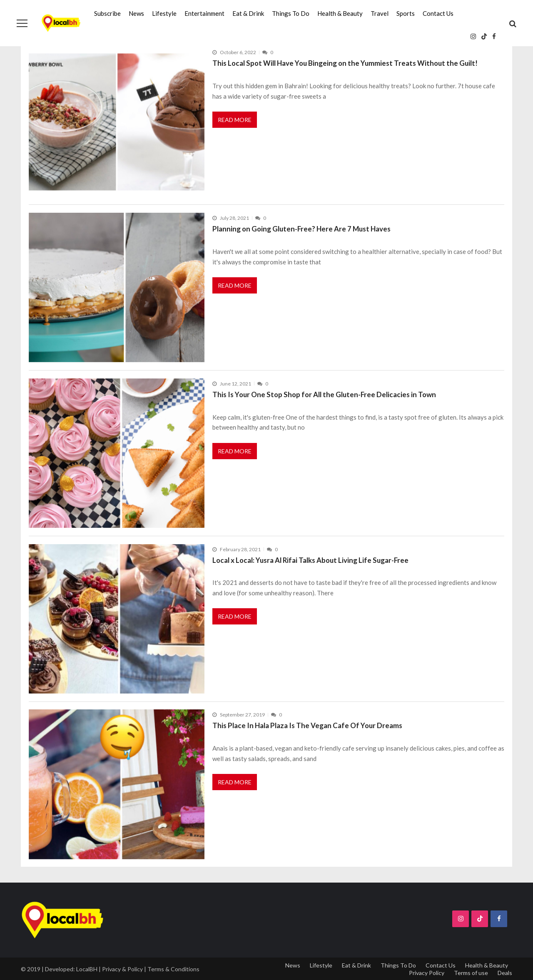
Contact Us (438, 13)
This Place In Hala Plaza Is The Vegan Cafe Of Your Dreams (307, 725)
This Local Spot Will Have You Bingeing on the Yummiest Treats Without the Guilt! (345, 63)
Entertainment (204, 13)
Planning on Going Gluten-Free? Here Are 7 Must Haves (301, 229)
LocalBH (87, 969)
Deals (505, 973)
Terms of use (471, 973)
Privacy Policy (427, 973)
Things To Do (291, 13)
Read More (235, 120)
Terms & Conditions (173, 969)
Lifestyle (164, 13)
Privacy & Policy (122, 969)
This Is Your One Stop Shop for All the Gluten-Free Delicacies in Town (324, 394)
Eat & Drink (248, 13)
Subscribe (107, 13)
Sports (406, 13)
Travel (380, 13)
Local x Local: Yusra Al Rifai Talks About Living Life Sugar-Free (310, 560)
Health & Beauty (340, 13)
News (136, 13)
